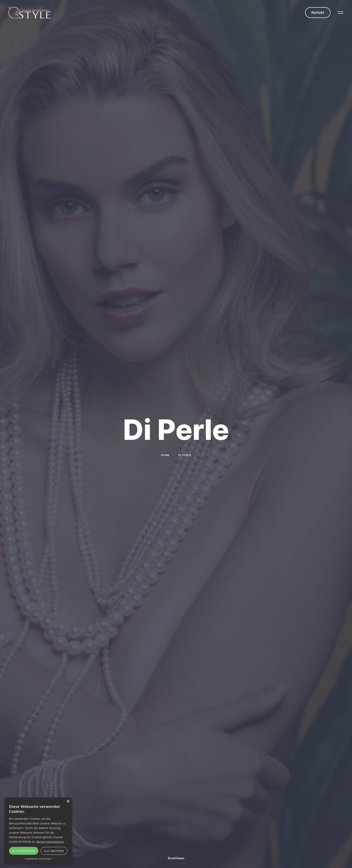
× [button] (68, 801)
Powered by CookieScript (38, 859)
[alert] (38, 831)
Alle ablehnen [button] (54, 851)
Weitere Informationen (50, 842)
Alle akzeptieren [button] (24, 851)
